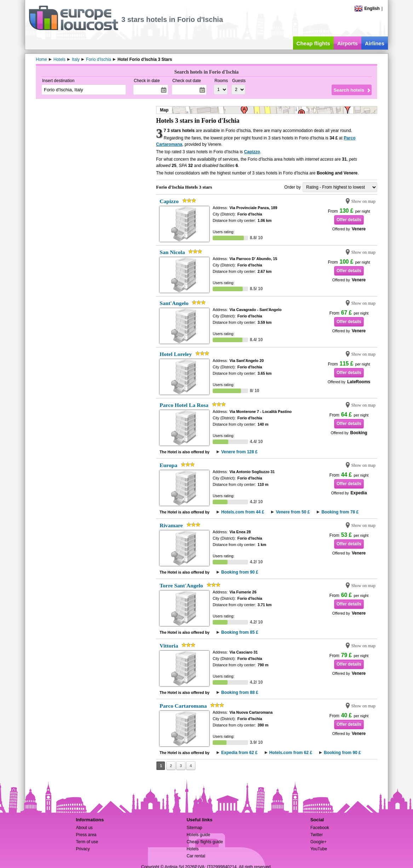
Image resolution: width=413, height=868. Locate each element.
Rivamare (171, 525)
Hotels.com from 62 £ (291, 753)
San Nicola (172, 252)
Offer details (349, 220)
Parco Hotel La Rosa (184, 405)
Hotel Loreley (176, 354)
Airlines (375, 43)
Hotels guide (198, 835)
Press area (86, 835)
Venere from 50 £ (293, 512)
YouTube (319, 849)
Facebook (320, 828)
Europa (168, 465)
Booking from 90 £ (240, 572)
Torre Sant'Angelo (181, 585)
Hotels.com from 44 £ (243, 512)
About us (84, 828)
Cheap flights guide (205, 842)
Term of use (87, 842)
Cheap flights (313, 43)
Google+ (319, 842)
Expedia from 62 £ (239, 753)
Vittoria (169, 646)
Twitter (317, 835)
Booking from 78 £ (340, 512)
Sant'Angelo (174, 303)
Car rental (196, 856)
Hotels (193, 849)
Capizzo (252, 152)
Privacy (83, 849)
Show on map (363, 201)
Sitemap (194, 828)
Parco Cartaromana (183, 706)
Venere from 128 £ (239, 452)
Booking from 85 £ (240, 632)
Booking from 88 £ (240, 692)
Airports (348, 43)
